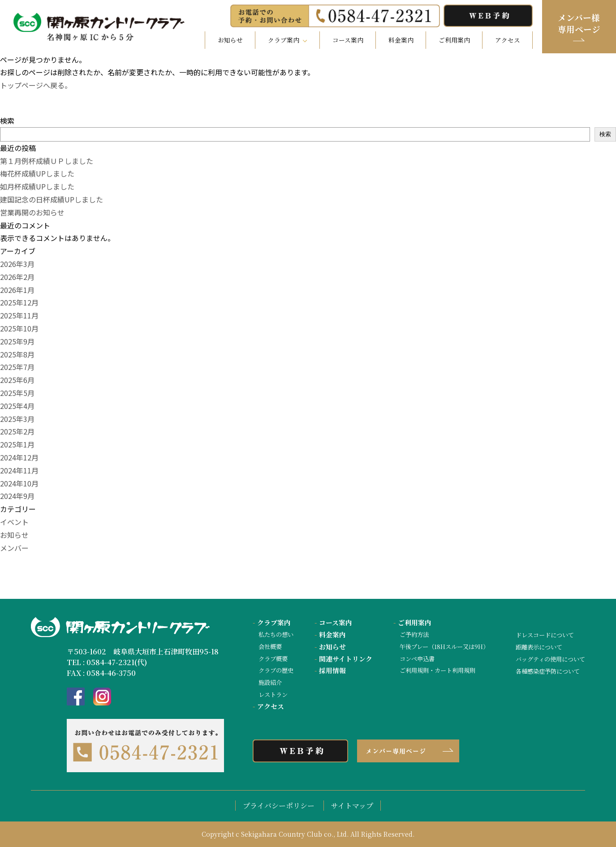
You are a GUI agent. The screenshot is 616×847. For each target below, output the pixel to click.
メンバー (14, 548)
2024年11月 (19, 470)
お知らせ (230, 40)
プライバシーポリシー (279, 806)
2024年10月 (19, 483)
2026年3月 (17, 264)
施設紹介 (270, 682)
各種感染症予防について (548, 671)
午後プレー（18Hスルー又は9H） (444, 647)
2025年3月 (17, 419)
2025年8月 (17, 354)
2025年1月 (17, 444)
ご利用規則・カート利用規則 (437, 670)
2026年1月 (17, 290)
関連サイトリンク (343, 659)
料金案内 (401, 40)
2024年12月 (19, 457)
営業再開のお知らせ (32, 212)
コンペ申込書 (417, 659)
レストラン (273, 694)
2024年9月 (17, 496)
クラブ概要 (273, 659)
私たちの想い (276, 634)
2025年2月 (17, 431)
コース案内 (348, 40)
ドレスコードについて (545, 635)
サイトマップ (352, 806)
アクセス (508, 40)
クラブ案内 (272, 622)
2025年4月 (17, 406)
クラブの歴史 (276, 670)
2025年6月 (17, 380)
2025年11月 (19, 315)
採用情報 (330, 670)
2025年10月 (19, 328)
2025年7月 (17, 367)
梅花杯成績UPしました (37, 173)
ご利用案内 (454, 40)
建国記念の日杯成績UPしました (52, 199)
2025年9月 (17, 341)
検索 (7, 120)
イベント (14, 522)
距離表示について (539, 647)
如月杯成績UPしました (37, 186)
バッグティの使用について (550, 659)
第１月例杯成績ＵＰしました (47, 161)
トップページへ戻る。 (36, 85)
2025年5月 (17, 393)
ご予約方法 (414, 634)
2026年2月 (17, 277)
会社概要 (270, 647)
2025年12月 (19, 302)
